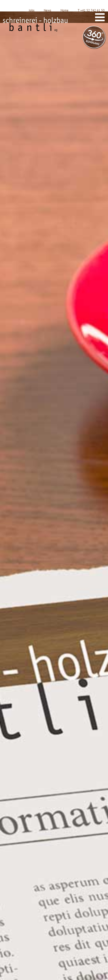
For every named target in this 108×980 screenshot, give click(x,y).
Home (65, 10)
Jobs (32, 10)
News (48, 10)
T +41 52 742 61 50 (91, 10)
